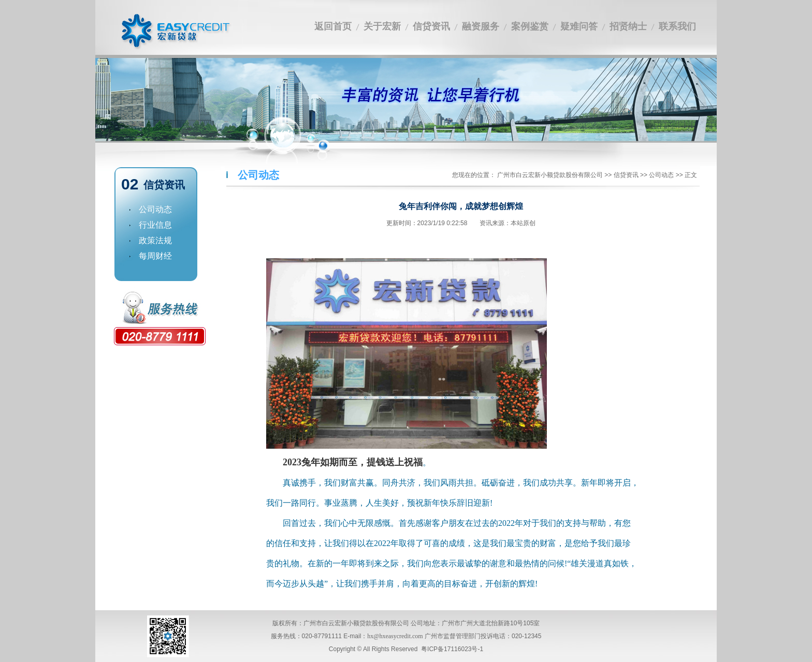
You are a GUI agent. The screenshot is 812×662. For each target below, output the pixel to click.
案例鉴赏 (530, 26)
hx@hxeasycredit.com (395, 636)
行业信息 (147, 225)
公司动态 (147, 209)
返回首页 (333, 26)
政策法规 (147, 240)
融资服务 (481, 26)
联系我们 (677, 26)
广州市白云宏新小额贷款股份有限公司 (550, 175)
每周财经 (147, 256)
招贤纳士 (628, 26)
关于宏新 (382, 26)
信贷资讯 (431, 26)
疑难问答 (579, 26)
